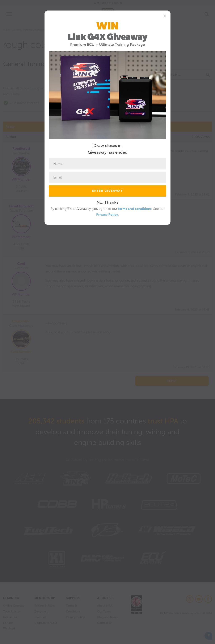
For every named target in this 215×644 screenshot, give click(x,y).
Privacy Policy (107, 215)
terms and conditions (135, 209)
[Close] (165, 16)
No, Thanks (107, 202)
